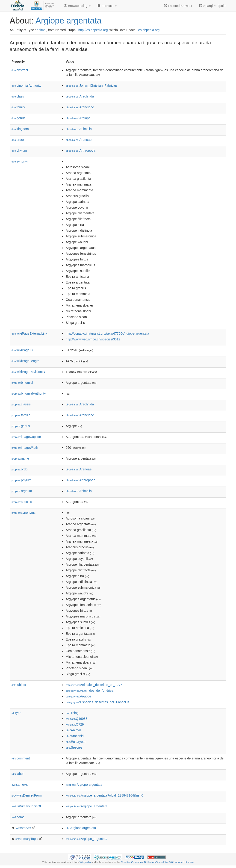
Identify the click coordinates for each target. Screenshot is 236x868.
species (22, 502)
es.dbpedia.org (149, 30)
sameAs (20, 785)
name (20, 458)
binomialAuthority (26, 86)
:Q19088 (77, 719)
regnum (22, 491)
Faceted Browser (178, 6)
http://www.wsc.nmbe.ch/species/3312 (93, 339)
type (16, 713)
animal (41, 30)
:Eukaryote (76, 742)
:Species (74, 747)
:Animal (73, 730)
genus (18, 118)
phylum (19, 151)
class (18, 96)
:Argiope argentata (84, 785)
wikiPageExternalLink (29, 334)
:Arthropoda (81, 151)
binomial (22, 383)
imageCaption (26, 437)
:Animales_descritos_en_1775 (94, 685)
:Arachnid (75, 736)
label (17, 774)
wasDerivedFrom (27, 795)
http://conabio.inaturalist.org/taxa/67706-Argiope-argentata (107, 334)
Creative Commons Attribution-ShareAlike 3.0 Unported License (157, 862)
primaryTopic (26, 839)
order (18, 140)
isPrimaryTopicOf (26, 806)
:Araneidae (80, 107)
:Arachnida (80, 96)
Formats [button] (107, 6)
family (18, 107)
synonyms (24, 513)
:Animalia (79, 129)
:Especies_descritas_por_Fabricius (97, 702)
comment (21, 758)
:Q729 (75, 724)
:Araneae (79, 140)
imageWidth (25, 448)
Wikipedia (85, 862)
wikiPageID (22, 350)
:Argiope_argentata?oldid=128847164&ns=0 (104, 795)
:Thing (72, 713)
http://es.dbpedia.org (93, 30)
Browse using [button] (77, 6)
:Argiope (78, 118)
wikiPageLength (25, 361)
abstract (20, 70)
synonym (21, 161)
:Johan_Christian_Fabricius (92, 86)
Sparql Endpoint (213, 6)
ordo (19, 469)
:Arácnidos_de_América (90, 691)
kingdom (20, 129)
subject (19, 685)
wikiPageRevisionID (28, 372)
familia (21, 415)
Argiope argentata (68, 21)
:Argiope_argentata (87, 806)
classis (21, 404)
